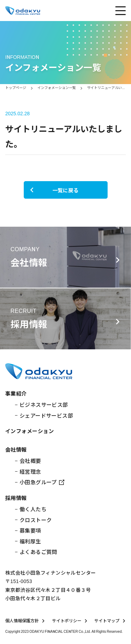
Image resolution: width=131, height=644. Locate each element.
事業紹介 (16, 393)
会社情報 (16, 449)
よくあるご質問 (38, 552)
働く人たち (33, 509)
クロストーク (36, 520)
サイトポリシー (70, 620)
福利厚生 (30, 541)
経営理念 (30, 471)
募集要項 (30, 530)
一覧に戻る (54, 190)
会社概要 (30, 461)
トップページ (16, 87)
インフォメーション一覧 (57, 87)
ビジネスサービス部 (44, 405)
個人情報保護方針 (25, 620)
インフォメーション (30, 431)
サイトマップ (110, 620)
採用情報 (16, 498)
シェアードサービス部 (46, 415)
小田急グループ (42, 482)
